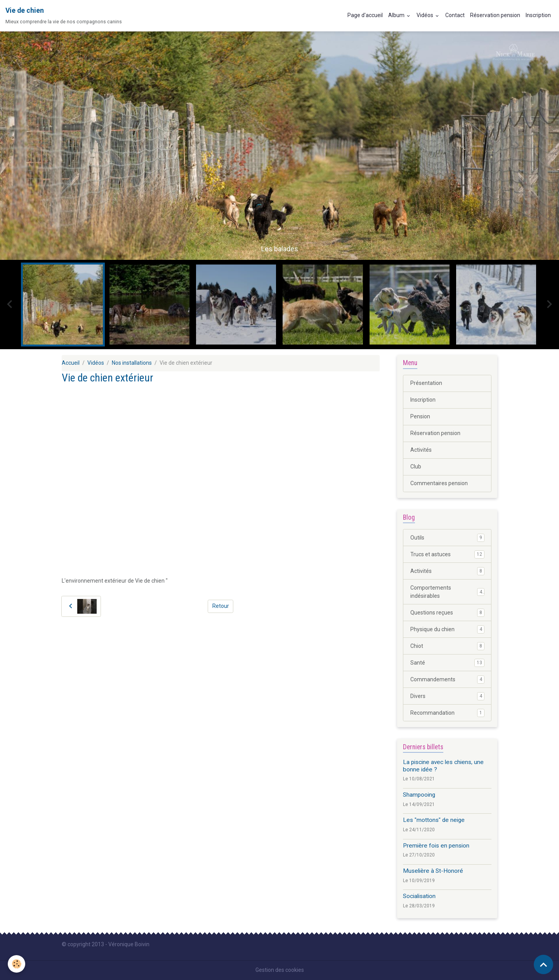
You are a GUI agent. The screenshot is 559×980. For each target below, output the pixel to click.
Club (416, 467)
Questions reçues (447, 613)
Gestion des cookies (280, 970)
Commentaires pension (439, 483)
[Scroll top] (543, 964)
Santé (447, 663)
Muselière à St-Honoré (433, 871)
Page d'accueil (365, 15)
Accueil (71, 363)
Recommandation (447, 713)
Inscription (538, 15)
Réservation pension (495, 15)
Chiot (447, 646)
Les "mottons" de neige (434, 820)
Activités (421, 450)
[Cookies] (16, 964)
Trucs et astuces (447, 554)
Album (397, 15)
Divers (447, 696)
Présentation (426, 383)
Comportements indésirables (447, 592)
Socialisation (419, 896)
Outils (447, 538)
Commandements (447, 679)
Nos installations (132, 363)
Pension (420, 416)
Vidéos (425, 15)
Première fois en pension (436, 846)
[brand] (64, 16)
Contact (455, 15)
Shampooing (419, 795)
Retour (221, 606)
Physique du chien (447, 629)
